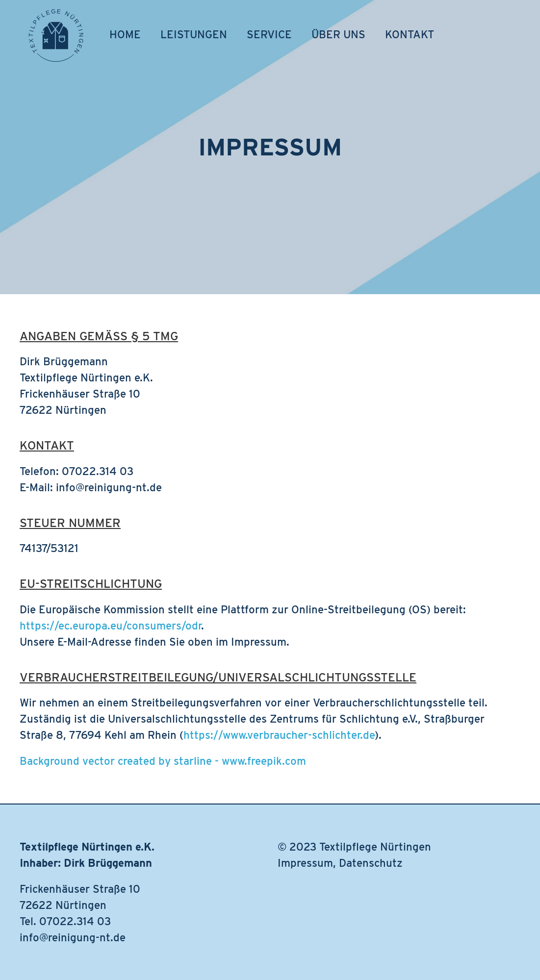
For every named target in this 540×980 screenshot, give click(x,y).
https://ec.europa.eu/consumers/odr (110, 626)
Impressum (305, 863)
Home (125, 34)
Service (269, 34)
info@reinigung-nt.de (73, 937)
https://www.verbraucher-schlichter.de (279, 735)
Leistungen (194, 34)
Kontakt (410, 34)
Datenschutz (371, 863)
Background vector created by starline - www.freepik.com (163, 761)
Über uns (338, 34)
